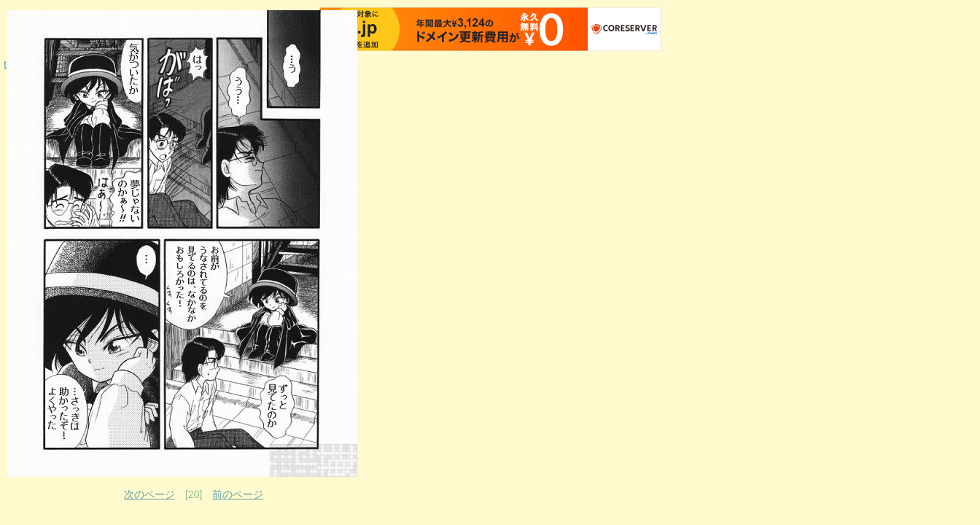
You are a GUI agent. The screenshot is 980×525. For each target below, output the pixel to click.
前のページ (238, 494)
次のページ (149, 494)
